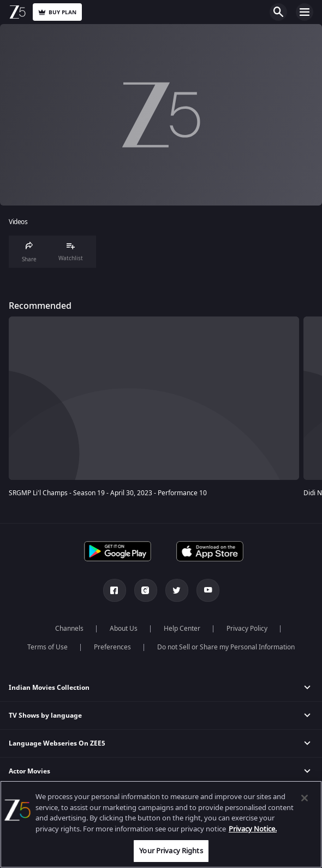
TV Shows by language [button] (45, 715)
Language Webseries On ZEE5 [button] (57, 743)
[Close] (305, 798)
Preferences (112, 647)
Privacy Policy (247, 629)
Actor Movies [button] (29, 771)
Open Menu (305, 12)
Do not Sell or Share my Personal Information (226, 647)
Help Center (182, 629)
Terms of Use (47, 647)
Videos (18, 222)
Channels (69, 629)
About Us (124, 629)
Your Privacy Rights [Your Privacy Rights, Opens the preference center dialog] (171, 851)
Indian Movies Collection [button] (49, 688)
